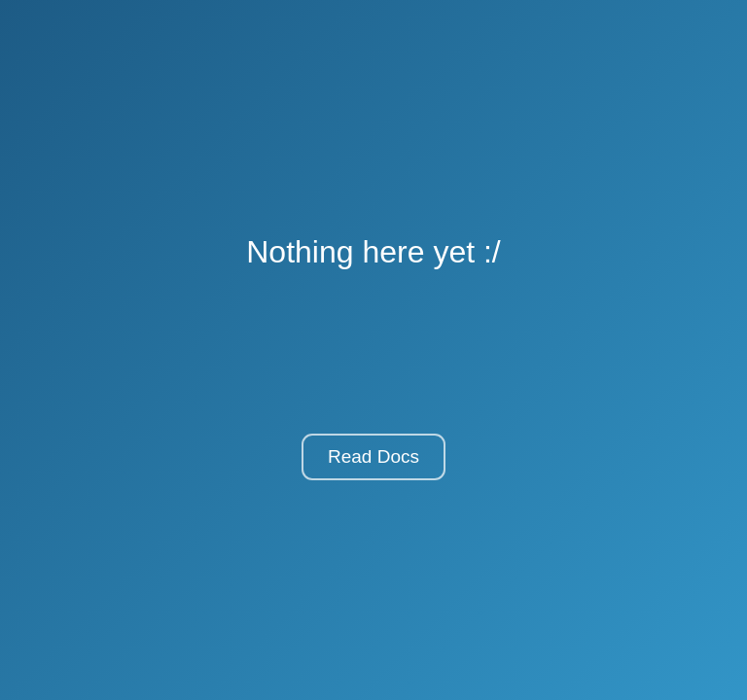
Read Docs (373, 456)
